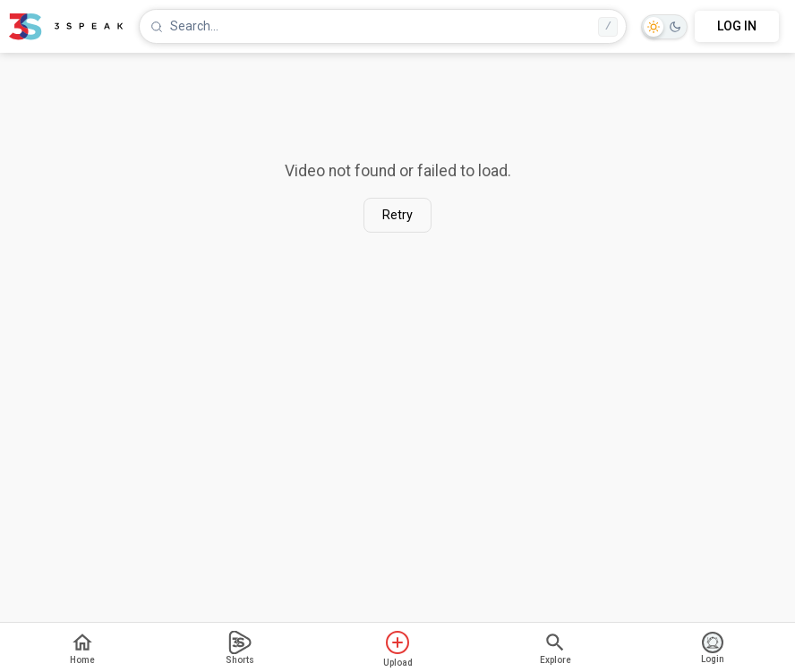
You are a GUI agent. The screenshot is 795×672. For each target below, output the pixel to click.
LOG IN (737, 26)
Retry (397, 215)
